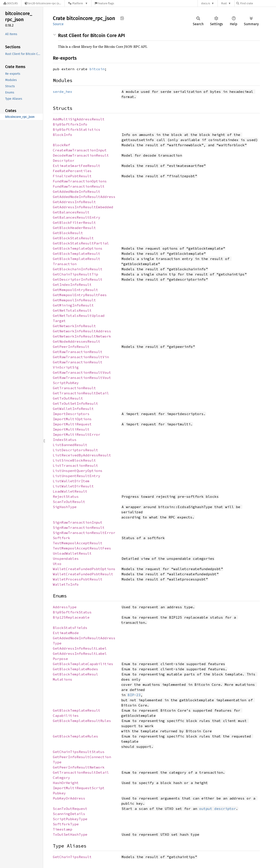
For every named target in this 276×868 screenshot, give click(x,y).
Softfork (61, 538)
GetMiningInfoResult (73, 305)
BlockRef (61, 145)
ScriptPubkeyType (70, 819)
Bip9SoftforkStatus (72, 612)
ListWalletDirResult (73, 486)
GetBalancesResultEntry (77, 217)
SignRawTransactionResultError (84, 533)
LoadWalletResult (70, 491)
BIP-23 (134, 695)
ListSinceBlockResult (74, 460)
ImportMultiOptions (72, 419)
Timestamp (63, 829)
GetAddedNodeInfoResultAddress (84, 197)
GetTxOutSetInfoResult (75, 403)
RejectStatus (66, 496)
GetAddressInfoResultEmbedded (83, 207)
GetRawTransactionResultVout (82, 372)
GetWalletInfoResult (73, 409)
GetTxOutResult (68, 398)
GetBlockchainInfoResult (78, 269)
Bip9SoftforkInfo (70, 124)
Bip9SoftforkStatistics (77, 129)
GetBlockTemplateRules (75, 736)
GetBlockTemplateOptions (78, 248)
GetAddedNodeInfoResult (77, 191)
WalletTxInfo (66, 584)
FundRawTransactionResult (79, 186)
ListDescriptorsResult (75, 450)
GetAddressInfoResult (74, 202)
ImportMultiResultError (77, 434)
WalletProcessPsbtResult (78, 579)
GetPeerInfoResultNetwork (79, 767)
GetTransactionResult (74, 388)
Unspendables (66, 558)
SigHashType (65, 507)
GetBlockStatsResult (73, 238)
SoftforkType (66, 824)
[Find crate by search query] (258, 3)
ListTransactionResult (75, 465)
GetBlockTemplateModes (75, 669)
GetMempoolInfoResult (74, 300)
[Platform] (78, 3)
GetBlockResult (68, 233)
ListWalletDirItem (71, 481)
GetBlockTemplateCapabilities (83, 664)
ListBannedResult (70, 445)
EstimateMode (66, 633)
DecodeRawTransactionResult (81, 155)
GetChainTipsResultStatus (79, 752)
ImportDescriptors (71, 414)
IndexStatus (65, 440)
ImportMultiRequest (72, 424)
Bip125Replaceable (71, 617)
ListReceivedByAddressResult (82, 455)
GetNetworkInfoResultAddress (82, 331)
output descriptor (218, 809)
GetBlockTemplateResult (77, 254)
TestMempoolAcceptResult (78, 543)
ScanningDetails (69, 814)
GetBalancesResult (71, 212)
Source (58, 24)
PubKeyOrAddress (69, 798)
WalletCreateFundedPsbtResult (83, 574)
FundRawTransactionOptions (80, 181)
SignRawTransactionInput (78, 522)
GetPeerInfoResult (71, 347)
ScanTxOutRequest (70, 809)
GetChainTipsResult (72, 857)
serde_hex (63, 92)
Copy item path (122, 18)
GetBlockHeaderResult (74, 228)
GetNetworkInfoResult (74, 326)
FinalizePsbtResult (72, 176)
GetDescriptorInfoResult (78, 279)
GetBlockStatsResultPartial (81, 243)
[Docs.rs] (11, 3)
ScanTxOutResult (69, 502)
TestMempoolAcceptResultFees (82, 548)
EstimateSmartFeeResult (77, 166)
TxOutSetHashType (70, 834)
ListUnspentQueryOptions (78, 471)
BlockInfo (63, 135)
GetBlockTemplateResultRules (82, 721)
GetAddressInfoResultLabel (80, 648)
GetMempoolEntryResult (75, 290)
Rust (224, 3)
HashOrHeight (66, 783)
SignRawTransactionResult (79, 527)
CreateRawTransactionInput (80, 150)
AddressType (65, 607)
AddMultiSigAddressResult (79, 119)
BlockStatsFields (70, 628)
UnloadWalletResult (72, 553)
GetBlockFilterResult (74, 222)
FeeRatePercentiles (72, 171)
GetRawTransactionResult (78, 352)
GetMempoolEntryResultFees (80, 295)
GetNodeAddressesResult (77, 341)
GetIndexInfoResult (72, 285)
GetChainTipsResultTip (75, 274)
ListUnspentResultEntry (77, 476)
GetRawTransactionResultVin (81, 357)
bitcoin (97, 69)
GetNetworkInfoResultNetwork (82, 336)
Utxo (57, 564)
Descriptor (64, 160)
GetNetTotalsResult (72, 310)
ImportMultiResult (71, 429)
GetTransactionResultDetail (81, 393)
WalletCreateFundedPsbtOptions (84, 569)
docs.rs (206, 3)
